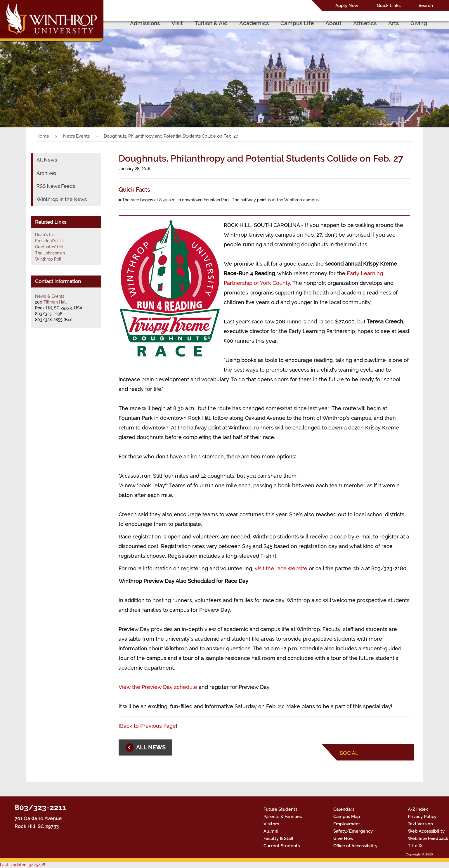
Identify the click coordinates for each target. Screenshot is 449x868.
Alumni (271, 831)
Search (426, 6)
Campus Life (297, 23)
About (333, 23)
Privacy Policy (422, 817)
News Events (76, 136)
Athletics (365, 23)
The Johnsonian (50, 253)
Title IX (415, 846)
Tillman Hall (55, 302)
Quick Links (389, 6)
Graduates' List (49, 247)
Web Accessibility (426, 831)
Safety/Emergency (353, 831)
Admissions (145, 23)
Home (43, 136)
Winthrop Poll (48, 259)
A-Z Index (418, 809)
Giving (419, 23)
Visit (177, 23)
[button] (34, 70)
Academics (254, 23)
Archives (46, 173)
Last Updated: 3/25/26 (22, 865)
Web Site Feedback (428, 838)
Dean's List (45, 235)
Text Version (420, 824)
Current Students (282, 846)
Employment (347, 824)
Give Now (343, 838)
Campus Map (347, 817)
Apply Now (347, 6)
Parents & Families (283, 817)
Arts (393, 23)
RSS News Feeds (56, 186)
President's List (50, 241)
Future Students (280, 809)
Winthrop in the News (62, 199)
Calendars (344, 809)
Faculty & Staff (278, 838)
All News (47, 160)
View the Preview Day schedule (158, 687)
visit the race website (281, 568)
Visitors (271, 824)
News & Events (50, 296)
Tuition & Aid (211, 23)
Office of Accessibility (355, 846)
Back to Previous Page (148, 726)
